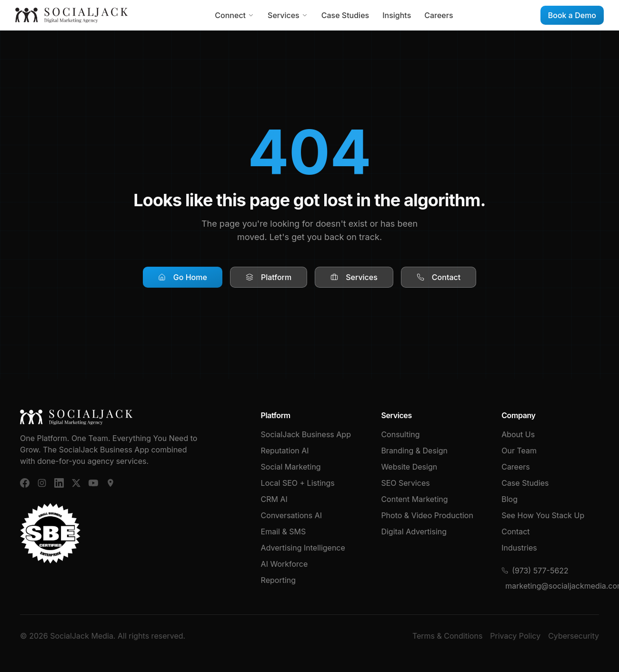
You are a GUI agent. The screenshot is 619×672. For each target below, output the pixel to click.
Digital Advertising (414, 532)
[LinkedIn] (59, 483)
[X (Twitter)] (76, 483)
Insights (397, 15)
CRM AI (274, 499)
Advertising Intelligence (303, 548)
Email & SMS (284, 532)
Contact (439, 277)
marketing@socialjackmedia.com (552, 586)
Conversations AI (291, 515)
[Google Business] (110, 483)
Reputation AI (285, 451)
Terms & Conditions (447, 636)
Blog (509, 499)
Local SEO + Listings (298, 483)
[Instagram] (42, 483)
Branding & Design (414, 451)
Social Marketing (291, 467)
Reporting (278, 580)
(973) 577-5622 (535, 571)
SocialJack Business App (306, 434)
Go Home (183, 277)
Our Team (519, 451)
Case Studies (345, 15)
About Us (518, 434)
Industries (519, 548)
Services (288, 15)
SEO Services (405, 483)
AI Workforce (285, 564)
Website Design (409, 467)
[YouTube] (93, 483)
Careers (439, 15)
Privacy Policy (515, 636)
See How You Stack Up (543, 515)
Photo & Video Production (427, 515)
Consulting (400, 434)
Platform (269, 277)
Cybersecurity (574, 636)
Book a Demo (572, 15)
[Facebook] (25, 483)
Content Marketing (414, 499)
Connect (235, 15)
